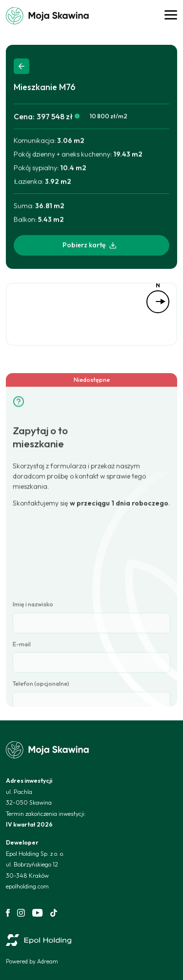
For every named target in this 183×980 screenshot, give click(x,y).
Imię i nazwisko (33, 682)
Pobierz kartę (90, 246)
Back (21, 66)
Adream (48, 961)
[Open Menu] (171, 16)
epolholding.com (27, 886)
